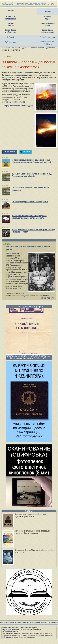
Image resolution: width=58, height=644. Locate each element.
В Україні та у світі (48, 37)
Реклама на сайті (8, 623)
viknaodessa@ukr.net (10, 632)
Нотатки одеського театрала (48, 43)
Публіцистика (10, 42)
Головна (10, 11)
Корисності (53, 623)
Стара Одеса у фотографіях (29, 307)
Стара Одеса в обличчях (10, 31)
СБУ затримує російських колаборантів (30, 202)
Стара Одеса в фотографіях (48, 31)
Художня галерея (11, 24)
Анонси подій (48, 18)
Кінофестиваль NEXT (48, 24)
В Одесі (10, 37)
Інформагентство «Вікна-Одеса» (19, 106)
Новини (47, 11)
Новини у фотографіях (10, 18)
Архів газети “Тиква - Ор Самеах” (32, 623)
